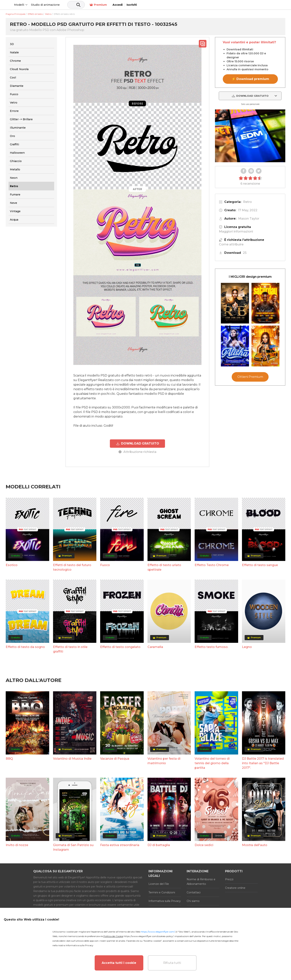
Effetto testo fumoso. (211, 647)
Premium (245, 5)
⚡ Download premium (250, 79)
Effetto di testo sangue (260, 565)
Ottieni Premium (250, 377)
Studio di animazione (74, 5)
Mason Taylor (249, 219)
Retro (247, 202)
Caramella (155, 647)
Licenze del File (159, 884)
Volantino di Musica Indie (72, 758)
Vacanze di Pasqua (115, 758)
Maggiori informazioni (236, 231)
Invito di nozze (17, 845)
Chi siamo (193, 901)
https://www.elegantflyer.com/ (158, 932)
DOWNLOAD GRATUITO (138, 443)
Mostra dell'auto (255, 845)
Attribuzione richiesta (138, 452)
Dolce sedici (204, 845)
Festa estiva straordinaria (120, 845)
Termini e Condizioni (162, 892)
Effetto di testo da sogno (25, 647)
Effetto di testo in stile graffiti (70, 649)
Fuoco (105, 565)
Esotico (12, 565)
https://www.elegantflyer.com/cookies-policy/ (149, 936)
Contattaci (194, 892)
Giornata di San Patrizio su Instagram (73, 847)
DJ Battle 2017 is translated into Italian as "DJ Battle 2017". (263, 763)
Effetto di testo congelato (120, 647)
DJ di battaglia (159, 845)
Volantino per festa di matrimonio (164, 761)
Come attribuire (231, 244)
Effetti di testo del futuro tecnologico (72, 567)
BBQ (9, 758)
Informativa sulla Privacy (165, 901)
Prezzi (229, 879)
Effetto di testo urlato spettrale (164, 567)
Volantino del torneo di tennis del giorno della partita (212, 763)
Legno (247, 647)
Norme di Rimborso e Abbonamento (201, 881)
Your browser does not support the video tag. (250, 136)
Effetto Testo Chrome (212, 565)
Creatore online (235, 887)
